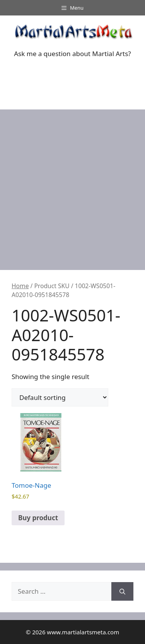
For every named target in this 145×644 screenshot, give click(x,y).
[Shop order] (60, 397)
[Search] (122, 591)
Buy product (38, 518)
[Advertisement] (72, 186)
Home (20, 286)
